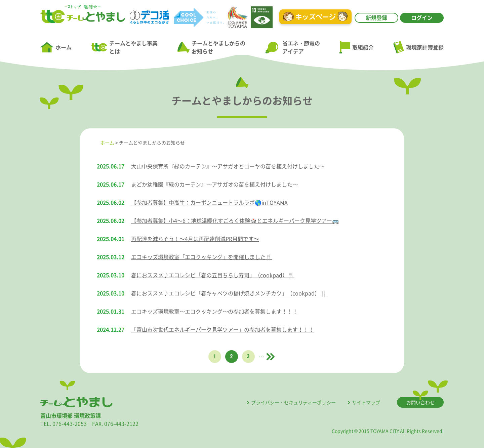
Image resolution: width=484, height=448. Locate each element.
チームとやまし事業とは (124, 47)
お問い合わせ (420, 402)
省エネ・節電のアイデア (292, 47)
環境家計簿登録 (418, 47)
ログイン (422, 17)
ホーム (56, 47)
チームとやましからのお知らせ (211, 47)
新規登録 (376, 17)
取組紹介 (357, 47)
